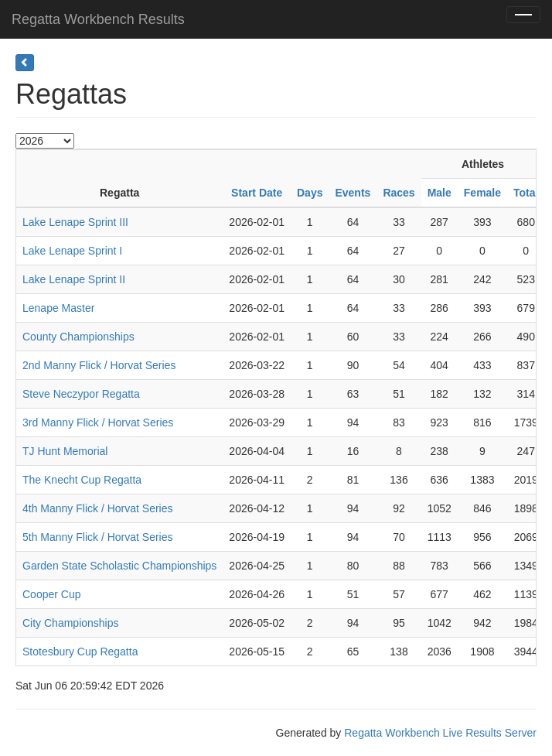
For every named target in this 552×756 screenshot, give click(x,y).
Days (310, 193)
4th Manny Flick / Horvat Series (98, 508)
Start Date (257, 193)
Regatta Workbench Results (98, 19)
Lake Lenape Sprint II (74, 279)
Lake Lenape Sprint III (75, 222)
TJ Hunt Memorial (65, 451)
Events (353, 193)
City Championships (71, 623)
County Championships (78, 337)
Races (399, 193)
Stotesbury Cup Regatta (80, 652)
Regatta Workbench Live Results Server (440, 733)
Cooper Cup (52, 594)
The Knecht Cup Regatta (82, 480)
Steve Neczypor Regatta (81, 394)
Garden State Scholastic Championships (119, 566)
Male (440, 193)
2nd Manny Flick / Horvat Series (99, 365)
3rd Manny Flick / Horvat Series (98, 422)
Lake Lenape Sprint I (72, 251)
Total (526, 193)
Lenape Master (58, 308)
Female (482, 193)
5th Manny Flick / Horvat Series (98, 537)
